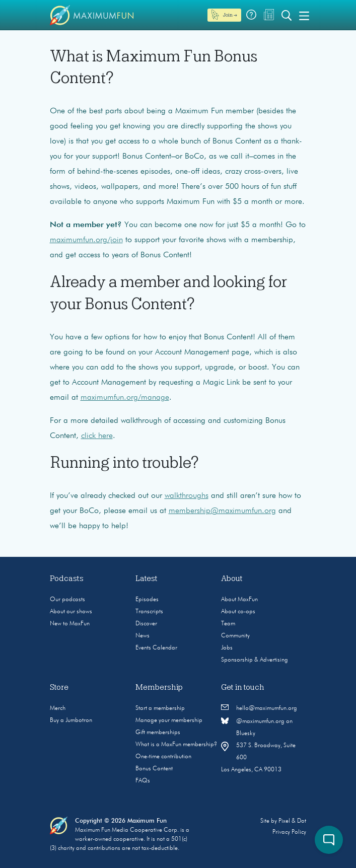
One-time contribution (163, 757)
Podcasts (67, 578)
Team (228, 624)
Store (59, 687)
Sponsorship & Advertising (255, 660)
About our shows (71, 612)
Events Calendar (156, 648)
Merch (58, 708)
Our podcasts (67, 600)
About (232, 578)
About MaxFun (239, 600)
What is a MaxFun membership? (176, 745)
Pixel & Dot (292, 821)
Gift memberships (158, 733)
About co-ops (238, 612)
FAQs (143, 781)
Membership (159, 687)
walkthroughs (187, 496)
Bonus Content (154, 769)
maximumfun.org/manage (125, 398)
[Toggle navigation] (304, 15)
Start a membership (160, 708)
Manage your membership (169, 720)
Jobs (227, 648)
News (143, 636)
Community (235, 636)
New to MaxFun (70, 624)
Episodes (147, 600)
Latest (147, 578)
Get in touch (243, 687)
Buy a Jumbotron (71, 720)
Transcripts (149, 612)
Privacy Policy (289, 832)
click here (97, 436)
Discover (146, 624)
